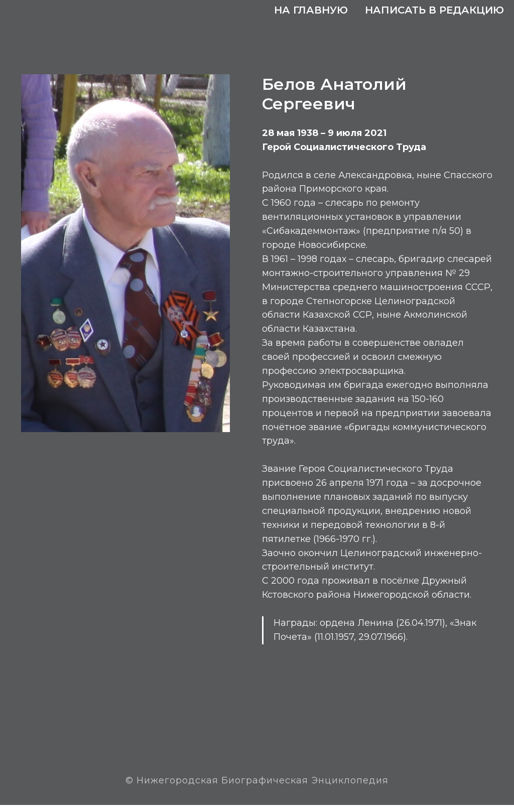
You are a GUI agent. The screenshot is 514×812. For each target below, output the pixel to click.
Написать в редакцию (434, 10)
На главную (311, 10)
